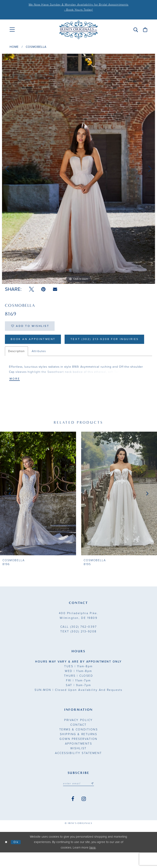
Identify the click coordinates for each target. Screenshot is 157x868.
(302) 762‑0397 (78, 642)
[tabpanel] (78, 169)
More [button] (15, 394)
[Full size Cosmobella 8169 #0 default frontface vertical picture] (78, 169)
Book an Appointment (35, 340)
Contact (78, 740)
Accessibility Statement (78, 768)
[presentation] (38, 509)
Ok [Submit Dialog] (17, 858)
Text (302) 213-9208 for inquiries (48, 354)
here (93, 863)
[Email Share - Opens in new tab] (55, 289)
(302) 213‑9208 (78, 647)
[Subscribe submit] (93, 799)
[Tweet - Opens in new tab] (31, 289)
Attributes (39, 366)
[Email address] (78, 799)
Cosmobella (36, 47)
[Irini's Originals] (78, 30)
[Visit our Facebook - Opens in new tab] (73, 814)
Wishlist (78, 764)
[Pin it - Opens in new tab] (43, 289)
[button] (136, 30)
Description (16, 366)
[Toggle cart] (145, 30)
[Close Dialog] (7, 858)
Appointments (78, 759)
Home (14, 47)
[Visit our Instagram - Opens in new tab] (84, 814)
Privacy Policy (78, 735)
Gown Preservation (78, 754)
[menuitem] (12, 30)
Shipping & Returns (78, 750)
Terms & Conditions (78, 745)
